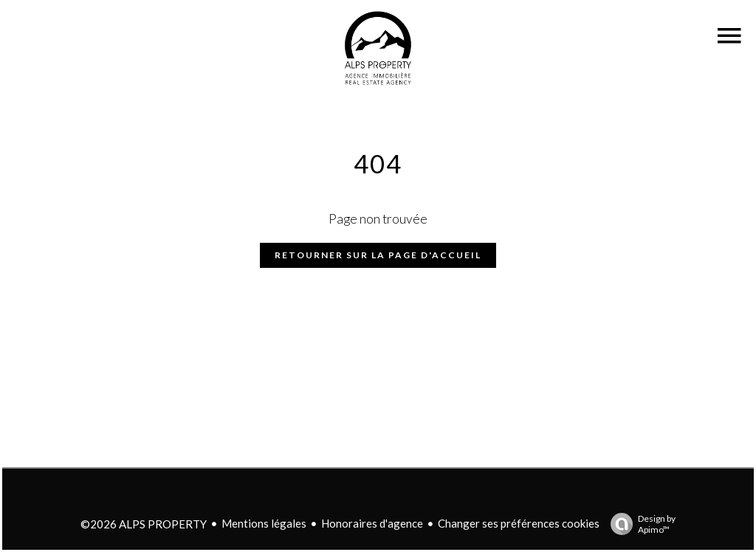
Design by (639, 524)
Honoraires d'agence (372, 523)
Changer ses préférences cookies (519, 523)
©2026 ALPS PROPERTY (144, 524)
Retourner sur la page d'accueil (378, 255)
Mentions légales (264, 523)
